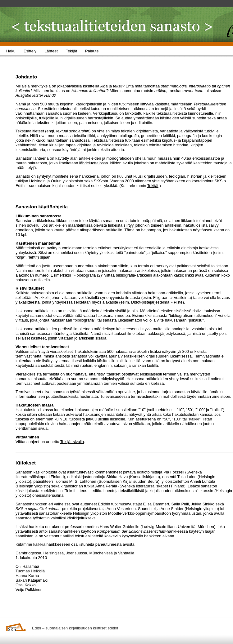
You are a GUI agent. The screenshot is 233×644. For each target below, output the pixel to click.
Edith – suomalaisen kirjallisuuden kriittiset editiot (75, 628)
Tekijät (153, 186)
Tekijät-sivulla (72, 442)
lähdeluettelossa (94, 163)
